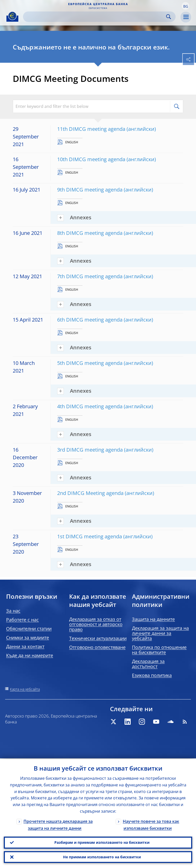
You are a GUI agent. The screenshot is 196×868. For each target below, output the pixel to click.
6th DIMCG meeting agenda (90, 320)
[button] (186, 6)
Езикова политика (152, 675)
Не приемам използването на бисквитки (102, 857)
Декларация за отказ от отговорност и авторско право (96, 624)
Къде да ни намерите (30, 655)
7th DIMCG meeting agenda (90, 276)
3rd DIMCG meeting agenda (90, 450)
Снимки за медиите (28, 637)
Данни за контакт (25, 646)
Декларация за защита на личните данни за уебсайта (160, 633)
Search (169, 17)
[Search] (95, 17)
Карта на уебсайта (25, 689)
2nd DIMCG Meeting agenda (90, 493)
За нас (13, 611)
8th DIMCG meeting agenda (90, 233)
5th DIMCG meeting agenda (90, 363)
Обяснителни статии (29, 629)
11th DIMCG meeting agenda (91, 129)
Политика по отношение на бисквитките (159, 650)
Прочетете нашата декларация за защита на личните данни (58, 824)
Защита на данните (153, 619)
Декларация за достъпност (148, 664)
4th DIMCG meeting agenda (90, 406)
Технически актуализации (98, 638)
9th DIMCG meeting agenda (90, 190)
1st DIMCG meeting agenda (90, 536)
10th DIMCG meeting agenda (91, 159)
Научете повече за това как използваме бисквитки (151, 824)
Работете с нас (22, 620)
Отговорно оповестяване (97, 647)
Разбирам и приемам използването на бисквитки (102, 842)
